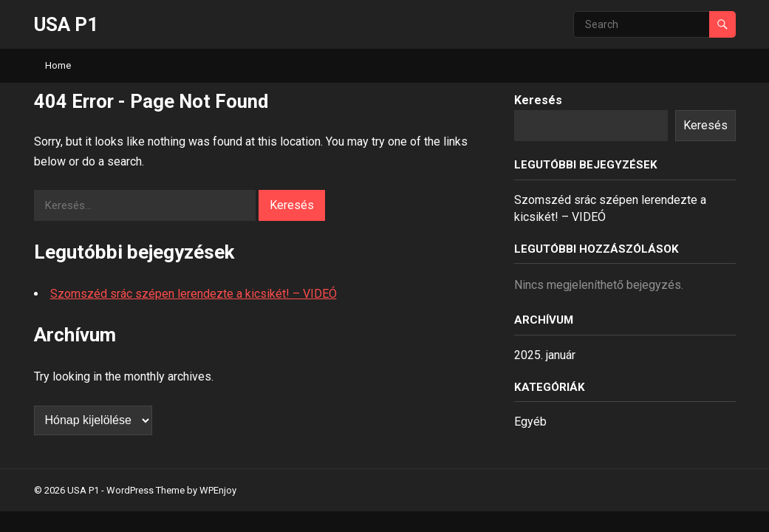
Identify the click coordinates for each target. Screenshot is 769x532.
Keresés (538, 100)
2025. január (545, 355)
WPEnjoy (218, 490)
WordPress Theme (146, 490)
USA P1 (66, 24)
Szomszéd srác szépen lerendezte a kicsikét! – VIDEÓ (194, 294)
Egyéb (530, 422)
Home (58, 65)
